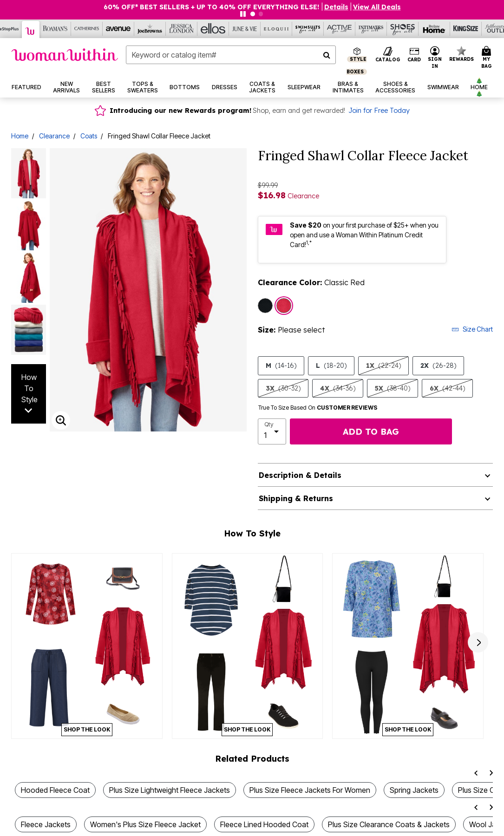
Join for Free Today (379, 111)
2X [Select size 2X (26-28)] (438, 366)
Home (20, 136)
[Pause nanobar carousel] (243, 14)
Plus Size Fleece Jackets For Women (310, 790)
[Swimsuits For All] (308, 29)
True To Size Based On (318, 408)
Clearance (54, 136)
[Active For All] (340, 29)
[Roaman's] (55, 29)
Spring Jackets (414, 790)
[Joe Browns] (150, 29)
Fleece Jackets (46, 824)
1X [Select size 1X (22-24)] (383, 366)
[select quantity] (272, 431)
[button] (336, 7)
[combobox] (231, 55)
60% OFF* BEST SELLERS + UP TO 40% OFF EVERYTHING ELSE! (212, 7)
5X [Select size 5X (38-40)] (393, 388)
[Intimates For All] (371, 29)
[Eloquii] (276, 29)
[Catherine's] (87, 29)
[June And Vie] (245, 29)
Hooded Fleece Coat (55, 790)
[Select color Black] (265, 306)
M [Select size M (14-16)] (281, 366)
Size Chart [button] (472, 329)
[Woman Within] (31, 29)
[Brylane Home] (434, 29)
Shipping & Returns (296, 498)
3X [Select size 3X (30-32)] (283, 388)
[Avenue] (118, 29)
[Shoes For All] (403, 29)
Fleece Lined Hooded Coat (264, 824)
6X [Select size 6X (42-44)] (447, 388)
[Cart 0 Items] (488, 58)
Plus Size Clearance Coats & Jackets (389, 824)
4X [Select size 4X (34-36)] (338, 388)
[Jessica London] (182, 29)
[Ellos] (213, 29)
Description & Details (300, 475)
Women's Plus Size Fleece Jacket (145, 824)
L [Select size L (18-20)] (331, 366)
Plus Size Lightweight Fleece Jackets (170, 790)
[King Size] (466, 29)
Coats (89, 136)
